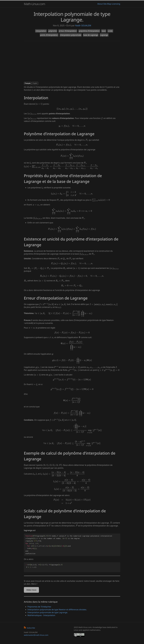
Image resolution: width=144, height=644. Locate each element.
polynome (53, 31)
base (104, 31)
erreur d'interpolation (68, 31)
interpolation (41, 31)
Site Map (107, 4)
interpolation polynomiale (71, 35)
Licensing (116, 4)
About (100, 4)
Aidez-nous (31, 590)
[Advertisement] (72, 61)
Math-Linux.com (35, 4)
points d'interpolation (49, 35)
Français (28, 83)
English (35, 83)
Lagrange (104, 35)
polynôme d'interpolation (89, 31)
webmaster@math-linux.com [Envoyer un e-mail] (36, 635)
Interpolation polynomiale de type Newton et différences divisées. (57, 610)
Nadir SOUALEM (83, 25)
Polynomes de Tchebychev (39, 607)
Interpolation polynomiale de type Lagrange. (48, 612)
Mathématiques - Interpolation (41, 615)
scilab (110, 31)
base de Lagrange (91, 35)
